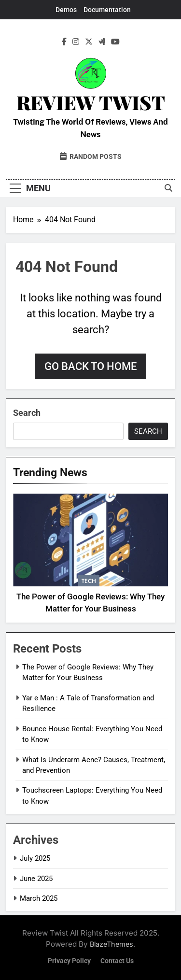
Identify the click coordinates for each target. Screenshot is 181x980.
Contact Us (117, 961)
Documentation (107, 10)
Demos (66, 10)
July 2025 (35, 858)
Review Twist (91, 102)
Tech (89, 581)
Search (27, 413)
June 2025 (36, 879)
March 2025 (39, 898)
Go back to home (90, 366)
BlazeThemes (111, 944)
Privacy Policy (69, 961)
